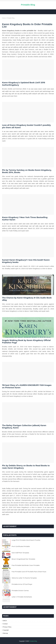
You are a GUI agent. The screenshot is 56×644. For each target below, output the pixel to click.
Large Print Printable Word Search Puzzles (26, 540)
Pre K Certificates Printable (21, 546)
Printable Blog (28, 5)
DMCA (5, 621)
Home (4, 18)
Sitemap (5, 633)
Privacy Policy (7, 627)
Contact (5, 624)
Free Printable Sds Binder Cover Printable (26, 565)
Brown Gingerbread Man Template (23, 559)
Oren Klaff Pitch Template (20, 553)
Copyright (6, 630)
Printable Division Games (20, 591)
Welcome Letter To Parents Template (24, 578)
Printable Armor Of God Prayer (22, 584)
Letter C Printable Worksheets (22, 597)
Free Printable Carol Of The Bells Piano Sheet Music (29, 572)
